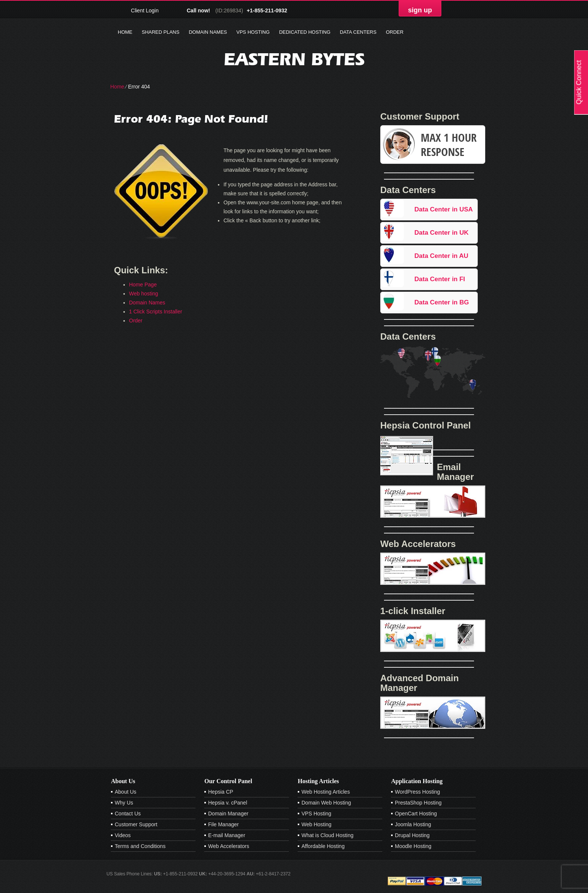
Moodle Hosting (413, 846)
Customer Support (136, 824)
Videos (123, 835)
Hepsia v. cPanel (228, 803)
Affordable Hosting (323, 846)
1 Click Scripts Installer (156, 312)
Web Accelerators (229, 846)
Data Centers (358, 32)
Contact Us (128, 814)
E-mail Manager (227, 835)
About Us (126, 792)
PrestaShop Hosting (418, 803)
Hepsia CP (221, 792)
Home (125, 32)
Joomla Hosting (413, 824)
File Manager (223, 824)
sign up (420, 10)
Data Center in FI (440, 279)
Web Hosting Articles (326, 792)
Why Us (124, 803)
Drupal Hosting (412, 835)
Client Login (145, 10)
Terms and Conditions (140, 846)
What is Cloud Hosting (328, 835)
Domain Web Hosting (326, 803)
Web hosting (144, 294)
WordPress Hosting (417, 792)
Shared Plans (160, 32)
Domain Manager (228, 814)
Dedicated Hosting (305, 32)
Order (395, 32)
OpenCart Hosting (416, 814)
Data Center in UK (442, 233)
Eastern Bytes (294, 59)
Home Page (143, 285)
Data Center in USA (444, 209)
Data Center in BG (442, 302)
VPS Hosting (253, 32)
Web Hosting (316, 824)
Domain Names (208, 32)
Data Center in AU (441, 256)
